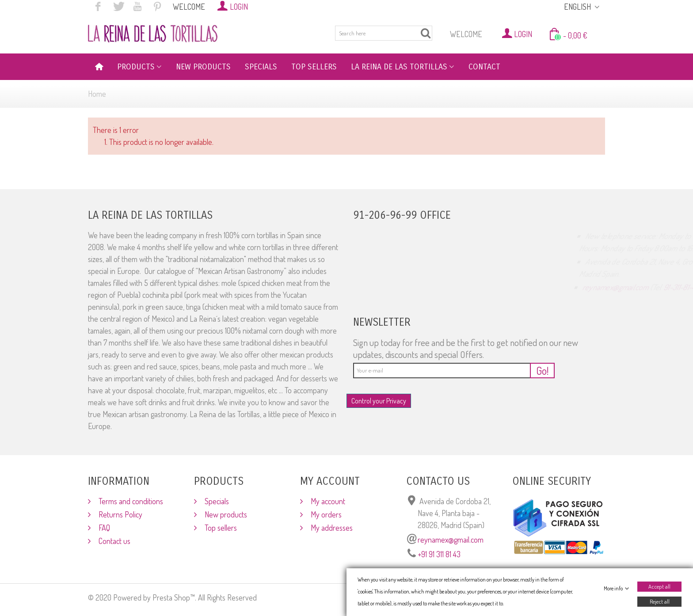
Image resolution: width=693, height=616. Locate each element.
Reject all (660, 601)
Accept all (659, 586)
